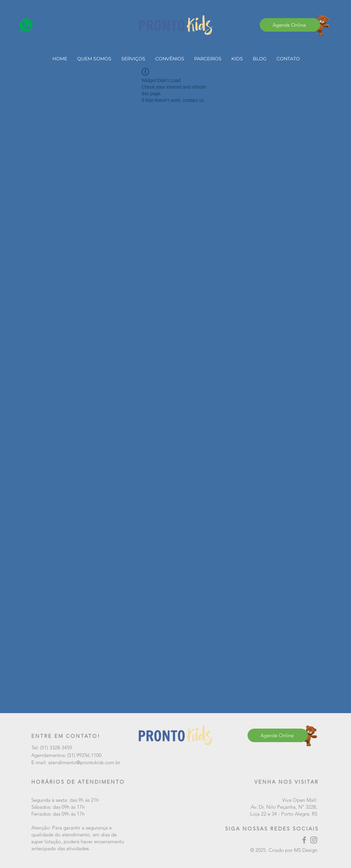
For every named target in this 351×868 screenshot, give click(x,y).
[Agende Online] (290, 25)
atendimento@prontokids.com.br (84, 762)
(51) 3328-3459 (56, 748)
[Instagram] (314, 840)
